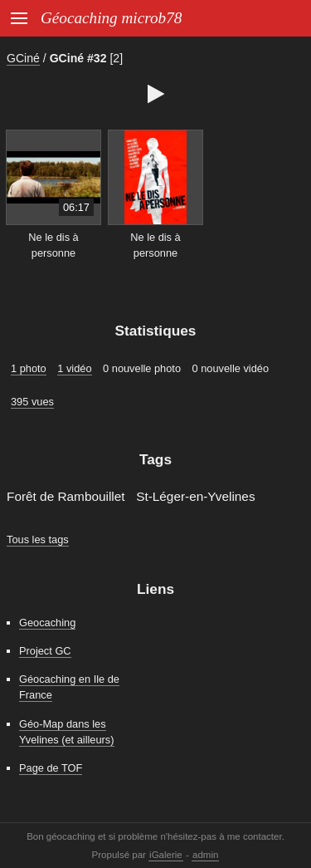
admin (205, 855)
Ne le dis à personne (53, 245)
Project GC (45, 651)
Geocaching (47, 623)
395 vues (32, 402)
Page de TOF (51, 768)
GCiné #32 (78, 58)
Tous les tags (38, 539)
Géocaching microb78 (111, 18)
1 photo (29, 368)
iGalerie (166, 855)
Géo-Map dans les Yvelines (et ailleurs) (67, 732)
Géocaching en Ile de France (69, 687)
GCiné (23, 58)
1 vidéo (74, 368)
